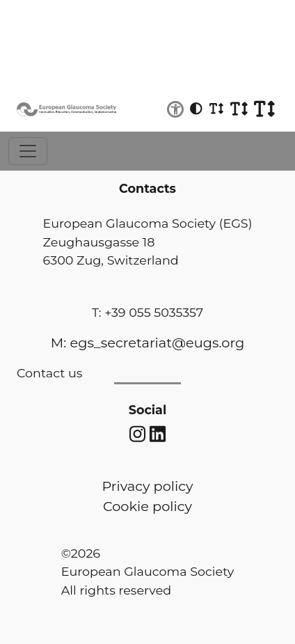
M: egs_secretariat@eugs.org (147, 343)
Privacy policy (147, 486)
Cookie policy (147, 506)
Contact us (49, 373)
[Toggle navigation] (28, 151)
